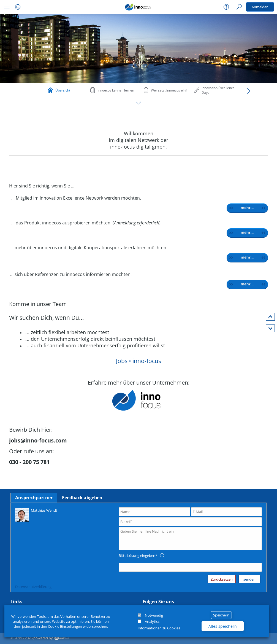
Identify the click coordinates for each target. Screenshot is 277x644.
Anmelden (260, 7)
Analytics (152, 621)
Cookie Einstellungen (65, 626)
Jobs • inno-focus (138, 361)
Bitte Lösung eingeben (137, 556)
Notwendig (154, 615)
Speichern (221, 615)
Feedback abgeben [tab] (82, 498)
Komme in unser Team (38, 304)
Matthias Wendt (36, 514)
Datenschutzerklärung (33, 587)
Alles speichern (223, 626)
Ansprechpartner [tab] (34, 498)
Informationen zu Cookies (159, 628)
